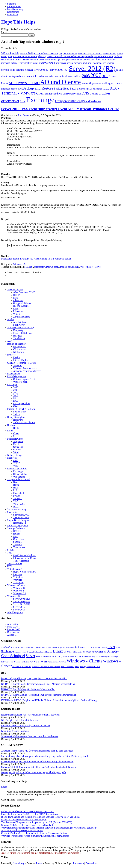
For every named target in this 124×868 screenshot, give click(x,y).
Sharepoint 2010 (21, 516)
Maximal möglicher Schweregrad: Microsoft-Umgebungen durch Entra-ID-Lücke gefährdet (45, 757)
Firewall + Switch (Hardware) (22, 410)
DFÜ (16, 461)
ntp (40, 63)
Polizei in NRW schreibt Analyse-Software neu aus (26, 726)
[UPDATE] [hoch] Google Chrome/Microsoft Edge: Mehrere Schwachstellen (38, 685)
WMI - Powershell (67, 668)
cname (81, 56)
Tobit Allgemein (21, 562)
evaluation (33, 60)
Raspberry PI (20, 524)
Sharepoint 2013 (21, 518)
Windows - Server (22, 265)
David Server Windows (24, 556)
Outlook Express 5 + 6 (24, 380)
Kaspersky (18, 331)
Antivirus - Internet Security (21, 328)
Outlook (17, 451)
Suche (4, 32)
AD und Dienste (60, 82)
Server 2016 (19, 608)
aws (20, 89)
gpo (59, 60)
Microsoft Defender (23, 334)
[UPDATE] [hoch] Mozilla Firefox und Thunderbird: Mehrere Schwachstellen (39, 696)
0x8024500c (96, 54)
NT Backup (19, 353)
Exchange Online (22, 404)
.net (61, 54)
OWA (16, 407)
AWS (10, 342)
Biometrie (82, 89)
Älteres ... (12, 636)
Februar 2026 (14, 630)
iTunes (16, 535)
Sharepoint (12, 513)
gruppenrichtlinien (71, 60)
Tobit (10, 554)
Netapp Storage (15, 456)
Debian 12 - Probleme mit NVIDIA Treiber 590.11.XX (28, 812)
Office (75, 653)
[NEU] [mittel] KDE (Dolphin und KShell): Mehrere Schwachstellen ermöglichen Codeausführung (49, 701)
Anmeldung (105, 83)
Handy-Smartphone (17, 418)
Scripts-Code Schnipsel (18, 480)
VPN (16, 467)
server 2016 (27, 53)
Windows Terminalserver (25, 369)
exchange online (20, 653)
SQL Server (13, 551)
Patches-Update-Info (17, 469)
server (30, 70)
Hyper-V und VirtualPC (25, 573)
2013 (16, 396)
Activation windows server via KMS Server (22, 831)
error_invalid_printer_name (14, 60)
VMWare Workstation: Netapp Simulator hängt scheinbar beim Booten (35, 837)
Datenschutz (13, 12)
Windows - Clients (16, 586)
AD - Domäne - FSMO (24, 83)
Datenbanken (14, 375)
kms (98, 59)
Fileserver (18, 301)
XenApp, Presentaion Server (27, 372)
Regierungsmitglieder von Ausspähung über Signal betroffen (30, 716)
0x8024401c (84, 54)
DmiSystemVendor (72, 94)
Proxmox (18, 575)
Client (40, 93)
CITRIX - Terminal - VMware (22, 364)
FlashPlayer (19, 326)
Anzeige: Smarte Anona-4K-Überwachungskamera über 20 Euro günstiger (37, 752)
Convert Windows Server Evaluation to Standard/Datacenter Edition (34, 834)
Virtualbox (18, 578)
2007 (96, 75)
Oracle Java (19, 540)
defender (89, 56)
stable (42, 76)
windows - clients (73, 76)
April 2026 (12, 625)
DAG (16, 402)
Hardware (18, 421)
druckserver (10, 101)
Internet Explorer (21, 361)
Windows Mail (20, 383)
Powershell (19, 494)
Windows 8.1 (20, 594)
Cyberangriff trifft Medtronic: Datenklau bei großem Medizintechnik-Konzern (39, 768)
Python (17, 497)
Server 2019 (19, 611)
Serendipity (19, 864)
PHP (15, 491)
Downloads (13, 15)
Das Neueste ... (14, 633)
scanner (110, 63)
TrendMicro (19, 339)
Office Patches (20, 475)
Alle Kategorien (15, 613)
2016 (16, 399)
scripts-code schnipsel (14, 70)
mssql (35, 63)
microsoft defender (10, 63)
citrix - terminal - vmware (59, 56)
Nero (16, 537)
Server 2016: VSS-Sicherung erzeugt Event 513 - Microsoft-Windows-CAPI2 (60, 109)
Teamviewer (19, 548)
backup (43, 56)
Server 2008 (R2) (22, 602)
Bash (16, 483)
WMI (16, 507)
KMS (16, 309)
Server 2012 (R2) (92, 68)
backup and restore (18, 76)
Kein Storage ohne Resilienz (15, 732)
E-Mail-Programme (17, 377)
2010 (105, 76)
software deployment (103, 657)
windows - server (48, 53)
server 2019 (77, 657)
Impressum (78, 864)
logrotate (111, 60)
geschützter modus (48, 60)
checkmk (98, 89)
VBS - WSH (19, 505)
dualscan (118, 56)
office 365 (82, 653)
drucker (104, 93)
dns (101, 56)
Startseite (12, 4)
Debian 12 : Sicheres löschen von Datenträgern (24, 820)
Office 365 (18, 448)
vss (36, 53)
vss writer (50, 76)
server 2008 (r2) (59, 70)
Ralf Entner (24, 115)
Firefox (17, 358)
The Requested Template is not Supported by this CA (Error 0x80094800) (37, 823)
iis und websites (88, 60)
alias (10, 56)
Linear (39, 864)
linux (104, 60)
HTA (16, 488)
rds (105, 63)
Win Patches (19, 478)
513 (3, 53)
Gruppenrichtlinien (68, 101)
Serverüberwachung (17, 510)
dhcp (59, 94)
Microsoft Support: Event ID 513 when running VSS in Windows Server (36, 260)
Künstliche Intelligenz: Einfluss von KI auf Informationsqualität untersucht (37, 762)
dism (96, 56)
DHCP (16, 296)
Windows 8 (19, 592)
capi (9, 53)
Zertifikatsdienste (22, 318)
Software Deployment (18, 526)
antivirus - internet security (26, 56)
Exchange (40, 100)
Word (16, 453)
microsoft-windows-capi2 (47, 268)
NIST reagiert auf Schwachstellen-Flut (20, 721)
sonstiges (18, 337)
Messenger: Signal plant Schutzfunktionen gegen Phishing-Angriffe (34, 773)
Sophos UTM (20, 413)
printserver (61, 63)
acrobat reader (109, 54)
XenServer (18, 583)
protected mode (95, 63)
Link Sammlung (15, 9)
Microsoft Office (15, 440)
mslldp (15, 53)
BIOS (90, 89)
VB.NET (17, 499)
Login (4, 788)
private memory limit (77, 63)
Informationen (14, 6)
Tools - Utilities (15, 564)
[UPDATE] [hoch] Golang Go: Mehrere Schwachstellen (28, 690)
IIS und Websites (91, 101)
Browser (11, 356)
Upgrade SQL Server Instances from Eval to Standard (27, 826)
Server (16, 437)
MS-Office (68, 653)
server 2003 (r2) (41, 70)
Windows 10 (19, 589)
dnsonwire (108, 56)
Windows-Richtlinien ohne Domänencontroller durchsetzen (30, 737)
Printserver (18, 312)
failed (35, 76)
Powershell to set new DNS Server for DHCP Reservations (29, 815)
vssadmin (59, 76)
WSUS (17, 315)
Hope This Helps (18, 22)
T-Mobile (18, 545)
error (30, 76)
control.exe (50, 94)
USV (10, 567)
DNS (85, 93)
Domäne (94, 94)
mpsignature (26, 63)
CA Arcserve (19, 350)
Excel (23, 101)
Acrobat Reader (21, 323)
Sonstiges (18, 543)
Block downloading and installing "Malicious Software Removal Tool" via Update (41, 818)
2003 (86, 76)
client (75, 56)
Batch (73, 89)
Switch (17, 415)
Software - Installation (24, 423)
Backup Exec (61, 89)
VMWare (18, 366)
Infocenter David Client (25, 559)
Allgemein (94, 83)
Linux (10, 432)
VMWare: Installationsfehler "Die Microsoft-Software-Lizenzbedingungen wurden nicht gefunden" (49, 829)
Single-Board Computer (19, 521)
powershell (49, 63)
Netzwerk (12, 459)
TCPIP (17, 464)
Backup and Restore (38, 88)
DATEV (17, 532)
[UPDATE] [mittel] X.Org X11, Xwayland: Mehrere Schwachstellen (34, 679)
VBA (16, 502)
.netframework (70, 54)
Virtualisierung (14, 570)
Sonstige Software (16, 529)
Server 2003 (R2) (22, 600)
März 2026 (12, 628)
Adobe (85, 83)
